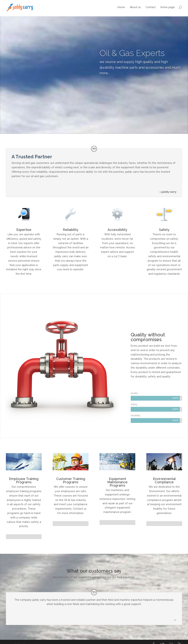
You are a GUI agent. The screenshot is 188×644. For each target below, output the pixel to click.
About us (135, 7)
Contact (151, 7)
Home (121, 7)
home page (168, 7)
